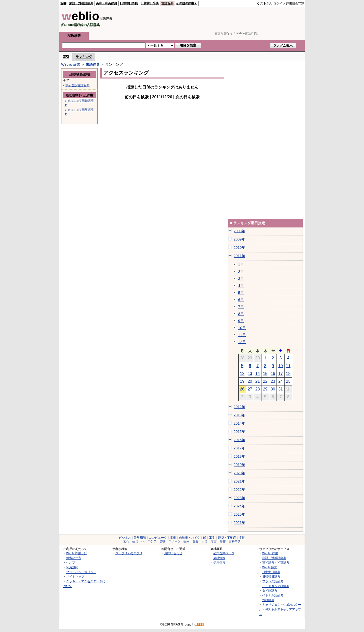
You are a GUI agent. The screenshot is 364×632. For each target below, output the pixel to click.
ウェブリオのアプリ (129, 553)
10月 (242, 328)
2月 (241, 272)
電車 (173, 538)
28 (258, 389)
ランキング (84, 57)
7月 (241, 307)
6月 (241, 300)
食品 (196, 541)
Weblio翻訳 (270, 567)
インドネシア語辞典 (276, 586)
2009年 (239, 239)
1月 (241, 265)
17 (281, 374)
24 (281, 381)
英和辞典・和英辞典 (276, 562)
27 (250, 389)
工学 (212, 538)
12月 (242, 342)
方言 (214, 541)
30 (273, 389)
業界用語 (140, 538)
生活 (135, 541)
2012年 (239, 407)
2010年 (239, 248)
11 (288, 366)
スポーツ (174, 541)
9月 (241, 321)
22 (265, 381)
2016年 (239, 440)
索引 (66, 57)
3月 (241, 279)
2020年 (239, 473)
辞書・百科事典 (230, 541)
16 (273, 374)
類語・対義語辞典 (81, 3)
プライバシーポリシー (81, 572)
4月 (241, 286)
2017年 (239, 448)
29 (265, 389)
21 (258, 381)
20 (250, 381)
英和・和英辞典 (107, 3)
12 (242, 374)
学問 (242, 538)
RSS (201, 625)
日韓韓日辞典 (150, 3)
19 (242, 381)
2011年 (239, 256)
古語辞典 (167, 3)
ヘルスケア (149, 541)
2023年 (239, 498)
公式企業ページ (224, 553)
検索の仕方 (74, 558)
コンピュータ (158, 538)
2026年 (239, 523)
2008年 (239, 231)
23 (273, 381)
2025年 (239, 514)
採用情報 (219, 562)
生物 (187, 541)
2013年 (239, 415)
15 (265, 374)
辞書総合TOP (295, 4)
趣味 (162, 541)
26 (242, 389)
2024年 (239, 506)
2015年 (239, 432)
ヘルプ (71, 562)
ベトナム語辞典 (273, 595)
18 (288, 374)
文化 (126, 541)
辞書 (63, 3)
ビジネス (125, 538)
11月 (242, 335)
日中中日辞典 (129, 3)
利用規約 (72, 567)
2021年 (239, 481)
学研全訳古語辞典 (77, 85)
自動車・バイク (190, 538)
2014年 (239, 423)
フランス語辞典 (273, 581)
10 (281, 366)
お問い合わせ (173, 553)
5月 (241, 293)
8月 (241, 314)
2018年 (239, 456)
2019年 (239, 465)
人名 (205, 541)
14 (258, 374)
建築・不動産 (227, 538)
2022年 (239, 490)
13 (250, 374)
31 (281, 389)
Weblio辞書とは (77, 553)
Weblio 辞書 (71, 64)
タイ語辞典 (270, 590)
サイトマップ (75, 576)
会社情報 (219, 558)
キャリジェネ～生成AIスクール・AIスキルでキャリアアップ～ (280, 609)
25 (288, 381)
